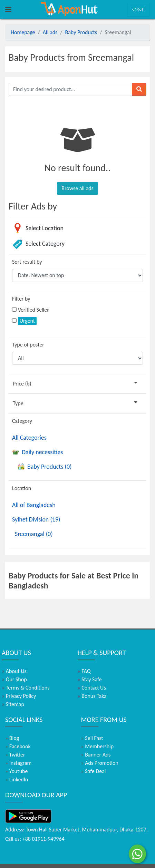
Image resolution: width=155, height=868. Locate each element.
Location (22, 488)
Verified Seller (33, 310)
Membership (98, 746)
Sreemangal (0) (34, 534)
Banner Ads (96, 755)
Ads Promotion (100, 763)
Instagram (18, 763)
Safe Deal (94, 771)
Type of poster (28, 345)
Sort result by (27, 262)
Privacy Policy (19, 696)
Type (76, 403)
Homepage (23, 32)
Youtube (16, 771)
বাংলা (138, 9)
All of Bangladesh (34, 505)
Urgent (27, 321)
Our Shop (14, 679)
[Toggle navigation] (8, 10)
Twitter (15, 755)
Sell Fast (92, 738)
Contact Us (92, 688)
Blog (12, 738)
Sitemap (13, 704)
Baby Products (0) (45, 467)
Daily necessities (37, 452)
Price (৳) (76, 383)
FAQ (84, 671)
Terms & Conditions (26, 688)
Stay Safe (90, 679)
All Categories (29, 438)
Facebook (18, 746)
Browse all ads (77, 188)
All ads (50, 32)
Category (22, 421)
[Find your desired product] (70, 89)
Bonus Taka (92, 696)
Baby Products (81, 32)
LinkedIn (17, 779)
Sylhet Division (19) (36, 519)
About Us (14, 671)
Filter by (21, 299)
